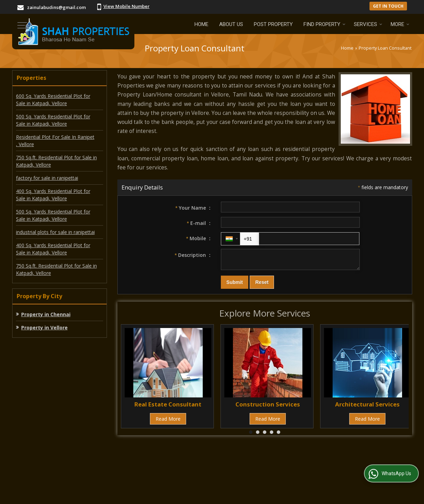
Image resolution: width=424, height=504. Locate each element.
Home (201, 24)
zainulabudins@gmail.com (56, 7)
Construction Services (268, 407)
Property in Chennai (46, 314)
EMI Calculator (187, 465)
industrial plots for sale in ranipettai (55, 232)
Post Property (273, 24)
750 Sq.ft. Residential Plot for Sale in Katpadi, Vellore (56, 161)
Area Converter (310, 465)
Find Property (325, 24)
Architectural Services (367, 407)
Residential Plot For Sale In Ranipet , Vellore (55, 141)
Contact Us (268, 465)
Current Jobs (230, 465)
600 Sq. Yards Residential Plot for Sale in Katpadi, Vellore (53, 100)
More (400, 24)
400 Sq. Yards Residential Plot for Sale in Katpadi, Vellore (53, 195)
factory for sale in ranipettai (47, 178)
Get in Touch (388, 6)
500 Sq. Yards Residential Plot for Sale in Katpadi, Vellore (53, 120)
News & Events (357, 465)
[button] (127, 6)
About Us (231, 24)
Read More (168, 422)
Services (368, 24)
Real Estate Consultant (168, 407)
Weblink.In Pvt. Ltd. (97, 494)
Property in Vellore (44, 327)
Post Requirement (138, 465)
